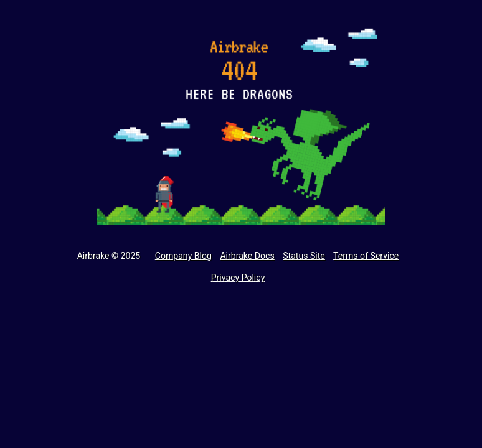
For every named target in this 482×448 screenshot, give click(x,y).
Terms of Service (366, 256)
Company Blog (183, 256)
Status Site (304, 256)
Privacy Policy (238, 278)
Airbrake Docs (247, 256)
